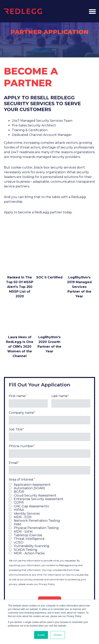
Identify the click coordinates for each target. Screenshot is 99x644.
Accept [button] (41, 635)
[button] (92, 11)
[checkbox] (49, 521)
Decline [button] (58, 635)
